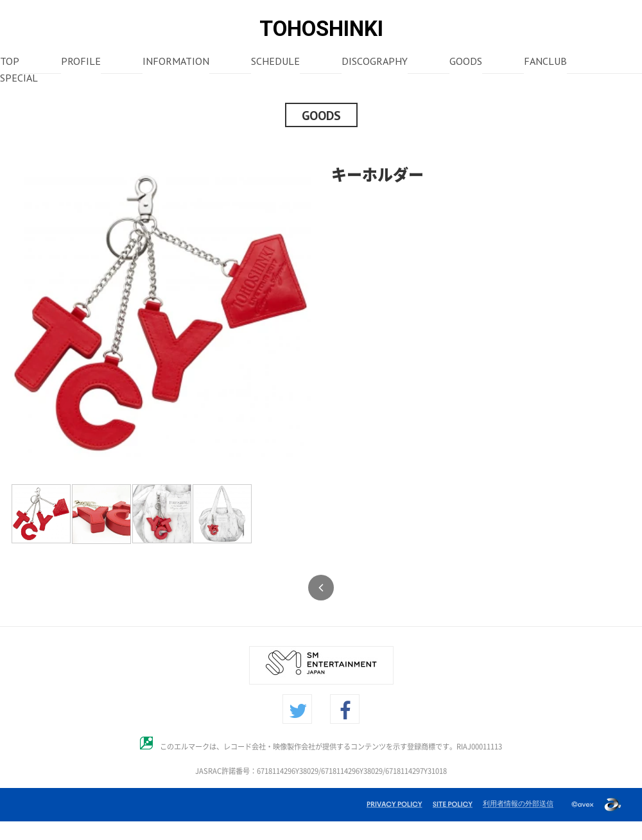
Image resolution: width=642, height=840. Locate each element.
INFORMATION (176, 62)
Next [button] (320, 313)
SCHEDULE (275, 62)
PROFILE (81, 62)
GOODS (466, 62)
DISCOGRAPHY (375, 62)
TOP (10, 62)
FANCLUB (545, 62)
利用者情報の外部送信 (518, 803)
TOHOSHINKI (321, 29)
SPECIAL (19, 79)
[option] (160, 313)
